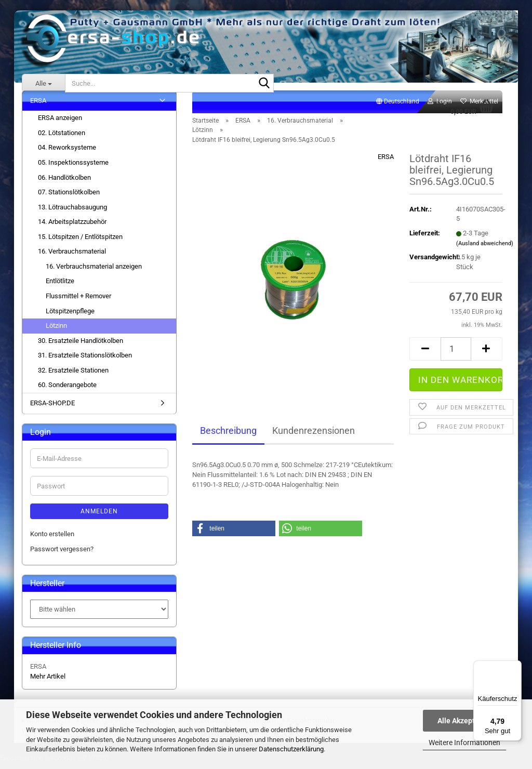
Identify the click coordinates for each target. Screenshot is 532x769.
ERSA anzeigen (60, 124)
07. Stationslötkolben (69, 198)
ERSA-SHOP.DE (52, 409)
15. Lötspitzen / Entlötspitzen (80, 242)
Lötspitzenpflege (70, 317)
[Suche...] (43, 83)
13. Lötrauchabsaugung (72, 213)
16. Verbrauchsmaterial (72, 257)
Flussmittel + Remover (78, 302)
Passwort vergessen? (62, 555)
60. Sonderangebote (67, 391)
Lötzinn (56, 331)
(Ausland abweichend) (485, 249)
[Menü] (515, 667)
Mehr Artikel (48, 682)
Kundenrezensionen (314, 437)
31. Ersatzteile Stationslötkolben (85, 361)
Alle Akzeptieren (465, 721)
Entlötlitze (60, 287)
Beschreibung (228, 437)
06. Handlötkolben (64, 183)
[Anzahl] (456, 355)
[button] (398, 108)
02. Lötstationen (62, 138)
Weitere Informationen (464, 743)
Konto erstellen (52, 540)
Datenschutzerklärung (291, 749)
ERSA (386, 163)
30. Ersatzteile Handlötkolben (81, 346)
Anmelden (99, 518)
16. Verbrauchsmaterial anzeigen (94, 272)
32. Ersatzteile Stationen (73, 376)
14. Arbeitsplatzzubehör (72, 228)
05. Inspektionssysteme (73, 168)
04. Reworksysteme (67, 154)
